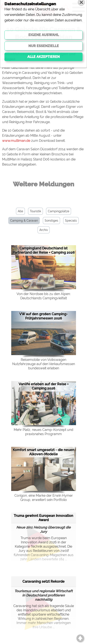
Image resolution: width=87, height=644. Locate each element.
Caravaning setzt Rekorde (43, 581)
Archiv (44, 230)
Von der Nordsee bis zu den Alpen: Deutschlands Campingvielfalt (43, 296)
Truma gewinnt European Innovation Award (43, 518)
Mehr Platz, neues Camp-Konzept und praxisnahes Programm (43, 432)
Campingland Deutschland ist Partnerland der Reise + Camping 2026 (44, 250)
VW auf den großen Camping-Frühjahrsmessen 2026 (43, 316)
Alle (20, 211)
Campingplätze (59, 211)
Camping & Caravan (24, 221)
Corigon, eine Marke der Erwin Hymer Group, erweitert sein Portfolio (44, 498)
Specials (71, 221)
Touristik (35, 211)
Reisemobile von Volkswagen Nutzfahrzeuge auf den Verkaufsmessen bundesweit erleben (44, 364)
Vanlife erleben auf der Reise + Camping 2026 (44, 386)
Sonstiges (51, 221)
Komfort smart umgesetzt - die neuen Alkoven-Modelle (43, 452)
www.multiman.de (16, 141)
